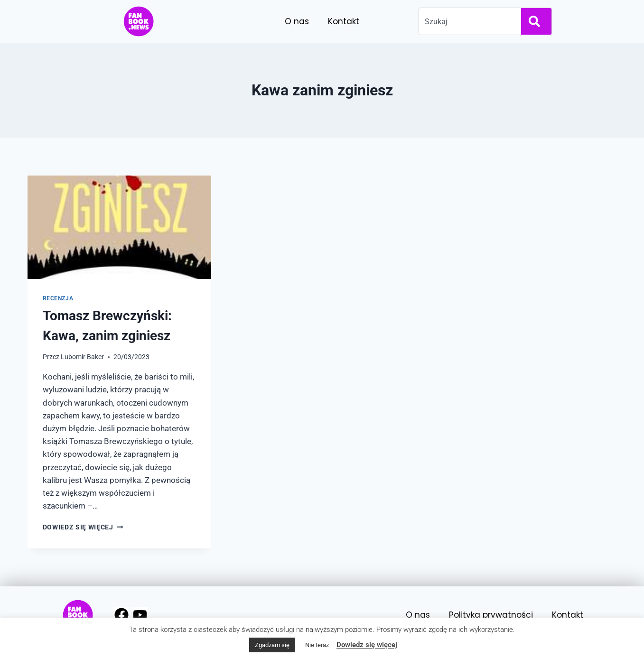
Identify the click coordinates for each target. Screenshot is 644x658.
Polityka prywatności (491, 615)
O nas (297, 21)
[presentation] (119, 227)
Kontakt (344, 21)
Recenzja (58, 298)
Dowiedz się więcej (83, 527)
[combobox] (468, 21)
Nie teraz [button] (317, 645)
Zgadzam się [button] (272, 645)
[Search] (536, 21)
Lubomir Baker (82, 357)
